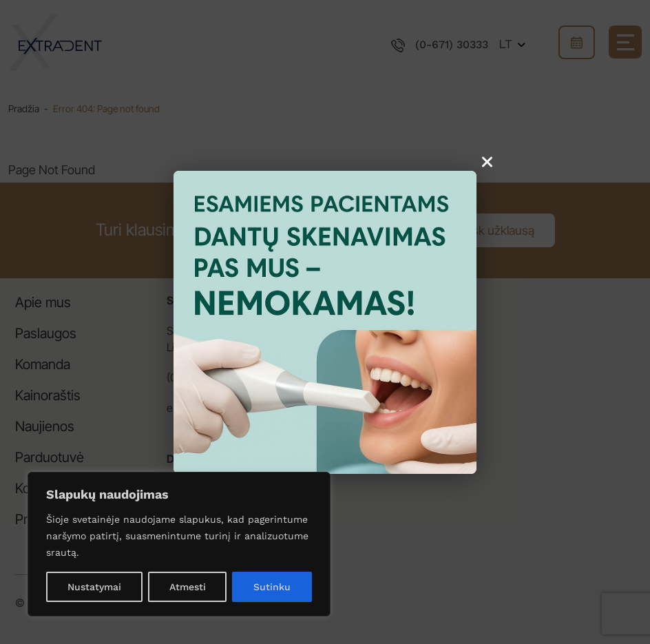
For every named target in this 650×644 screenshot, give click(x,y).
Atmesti (188, 587)
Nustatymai (94, 587)
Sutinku (272, 587)
